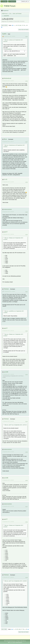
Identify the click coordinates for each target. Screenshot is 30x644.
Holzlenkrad (7, 78)
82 (27, 25)
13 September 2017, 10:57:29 (8, 331)
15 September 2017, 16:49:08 (8, 522)
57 (23, 25)
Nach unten (4, 25)
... (15, 25)
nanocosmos (8, 209)
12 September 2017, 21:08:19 (9, 291)
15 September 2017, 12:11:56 (8, 506)
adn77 (6, 232)
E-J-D (5, 179)
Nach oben (4, 629)
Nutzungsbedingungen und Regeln (13, 641)
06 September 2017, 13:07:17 (8, 142)
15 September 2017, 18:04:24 (8, 577)
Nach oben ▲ (23, 641)
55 (18, 25)
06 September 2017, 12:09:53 (8, 81)
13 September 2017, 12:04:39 (8, 374)
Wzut (5, 139)
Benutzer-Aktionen (23, 30)
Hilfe (5, 641)
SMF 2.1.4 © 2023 (11, 642)
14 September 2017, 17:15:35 (8, 452)
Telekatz (6, 289)
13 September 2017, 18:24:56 (8, 421)
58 (24, 25)
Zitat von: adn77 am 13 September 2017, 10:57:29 (16, 425)
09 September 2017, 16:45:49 (8, 212)
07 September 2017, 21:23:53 (8, 182)
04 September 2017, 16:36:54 (9, 36)
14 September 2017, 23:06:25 (8, 480)
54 (17, 25)
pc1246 (6, 372)
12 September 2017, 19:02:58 (8, 234)
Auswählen (9, 49)
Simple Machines (19, 642)
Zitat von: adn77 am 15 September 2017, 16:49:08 (16, 581)
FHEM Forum (10, 6)
